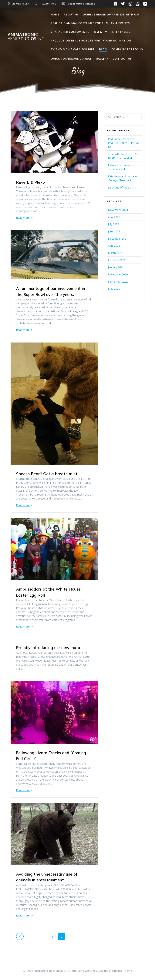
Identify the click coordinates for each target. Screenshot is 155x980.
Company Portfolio (127, 49)
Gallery (102, 59)
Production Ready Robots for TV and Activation (91, 40)
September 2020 (118, 282)
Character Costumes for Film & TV (79, 32)
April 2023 (114, 217)
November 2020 (118, 274)
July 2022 (113, 224)
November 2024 (118, 210)
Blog (103, 49)
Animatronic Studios (26, 37)
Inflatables (121, 32)
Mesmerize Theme (120, 971)
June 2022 (114, 231)
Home (55, 14)
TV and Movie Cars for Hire (73, 49)
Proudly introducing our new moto (48, 647)
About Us (71, 14)
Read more (23, 218)
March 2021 (115, 253)
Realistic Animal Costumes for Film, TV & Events (90, 23)
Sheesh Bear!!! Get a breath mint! (47, 474)
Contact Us (122, 59)
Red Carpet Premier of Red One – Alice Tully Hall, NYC (124, 143)
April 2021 (114, 246)
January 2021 (116, 267)
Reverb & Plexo (30, 182)
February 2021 (117, 260)
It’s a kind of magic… (120, 187)
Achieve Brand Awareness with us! (111, 14)
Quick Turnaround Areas (71, 59)
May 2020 (114, 289)
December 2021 (118, 239)
